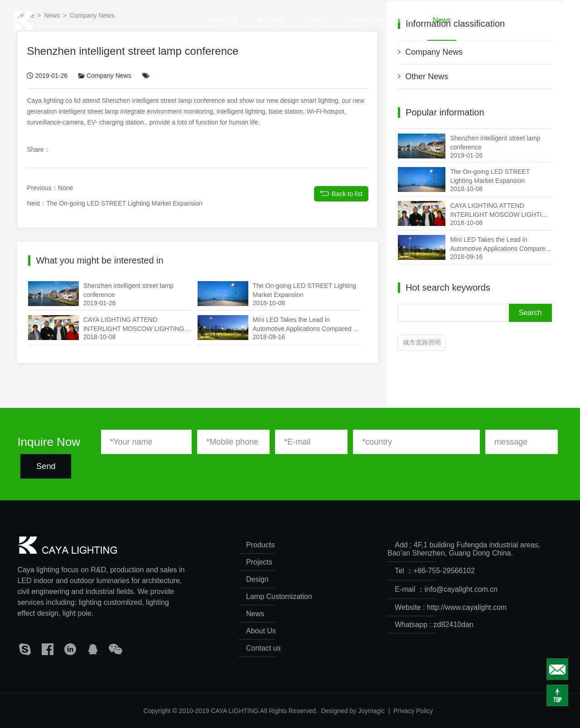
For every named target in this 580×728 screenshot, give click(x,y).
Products (224, 29)
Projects (271, 29)
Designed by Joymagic (353, 711)
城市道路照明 (422, 342)
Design (315, 29)
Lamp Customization (380, 29)
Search (530, 313)
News (442, 29)
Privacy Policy (413, 711)
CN (545, 20)
